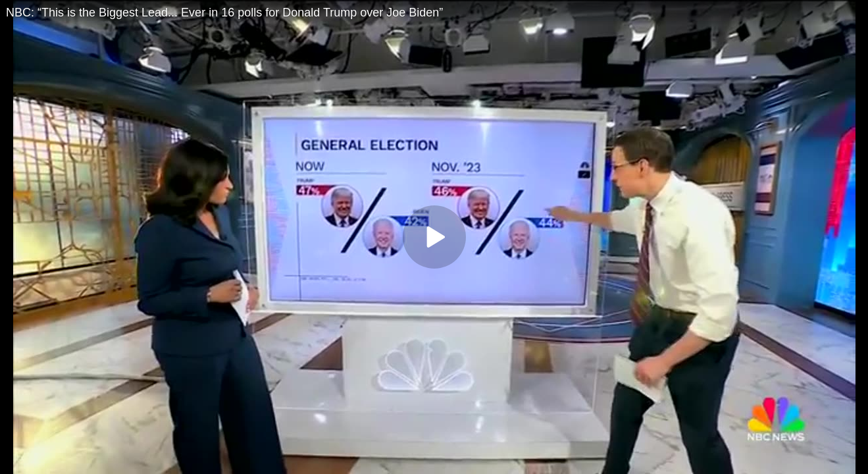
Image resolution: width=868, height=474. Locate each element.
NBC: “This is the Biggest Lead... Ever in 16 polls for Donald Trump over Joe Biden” (224, 13)
